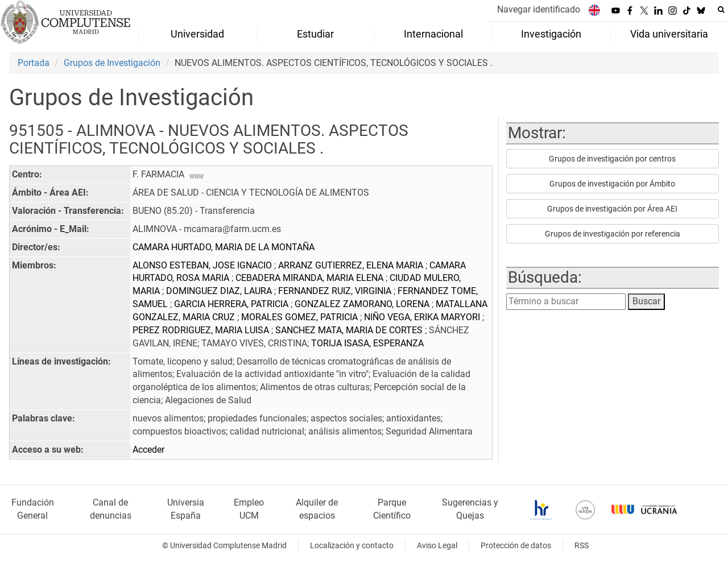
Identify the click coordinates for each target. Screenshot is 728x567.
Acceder (148, 450)
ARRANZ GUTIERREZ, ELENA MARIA (352, 265)
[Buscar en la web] (721, 10)
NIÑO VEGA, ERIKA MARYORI (423, 317)
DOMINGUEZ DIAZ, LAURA (220, 291)
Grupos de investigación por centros (612, 159)
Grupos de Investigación (112, 63)
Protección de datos (516, 546)
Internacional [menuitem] (433, 34)
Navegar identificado (539, 9)
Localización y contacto (352, 546)
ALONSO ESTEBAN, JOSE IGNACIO (203, 265)
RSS (582, 546)
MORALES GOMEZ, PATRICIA (301, 317)
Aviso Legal (437, 546)
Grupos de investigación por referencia (613, 234)
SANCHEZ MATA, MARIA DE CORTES (350, 330)
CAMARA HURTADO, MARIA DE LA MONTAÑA (224, 247)
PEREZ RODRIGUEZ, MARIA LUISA (202, 330)
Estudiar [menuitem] (315, 34)
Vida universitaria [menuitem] (669, 34)
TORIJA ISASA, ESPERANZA (367, 343)
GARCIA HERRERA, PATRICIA (232, 304)
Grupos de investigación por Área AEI (612, 209)
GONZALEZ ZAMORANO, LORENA (363, 304)
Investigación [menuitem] (551, 34)
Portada (34, 63)
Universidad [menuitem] (197, 34)
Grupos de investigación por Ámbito (612, 184)
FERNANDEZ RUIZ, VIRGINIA (336, 291)
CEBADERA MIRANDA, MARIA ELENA (311, 278)
